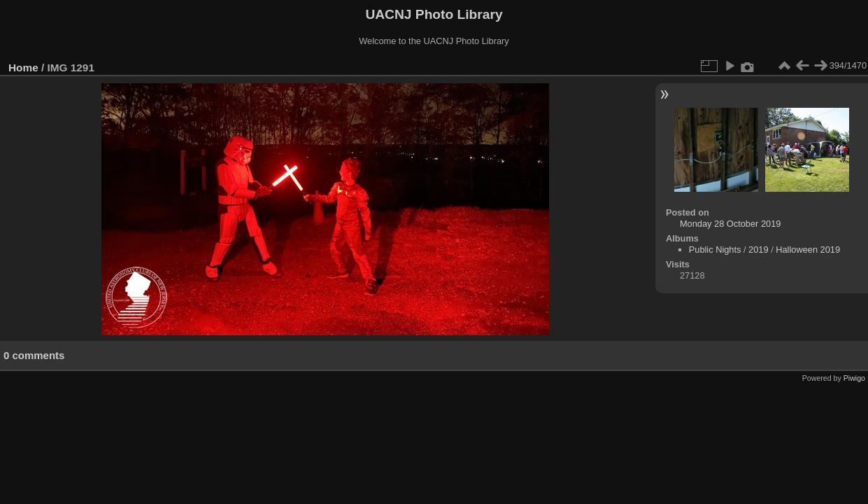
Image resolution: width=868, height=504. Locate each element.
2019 (758, 250)
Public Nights (715, 250)
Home (23, 68)
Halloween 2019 (808, 250)
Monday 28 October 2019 (730, 224)
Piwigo (854, 378)
